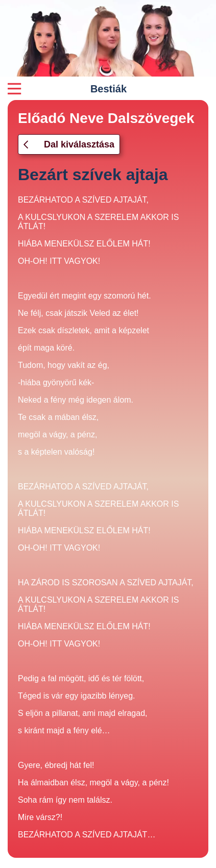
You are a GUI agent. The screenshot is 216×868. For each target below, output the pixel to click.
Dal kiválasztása (69, 144)
